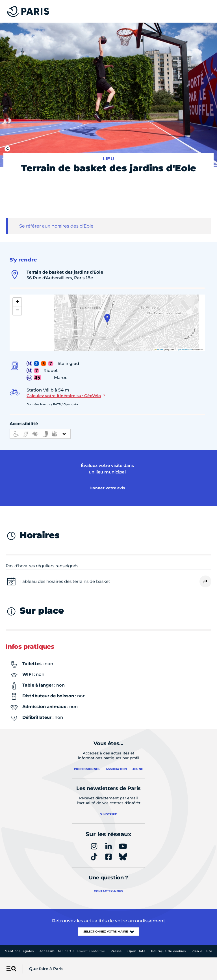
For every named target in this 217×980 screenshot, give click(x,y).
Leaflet (159, 350)
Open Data (136, 951)
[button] (107, 318)
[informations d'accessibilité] (40, 434)
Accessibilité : (72, 951)
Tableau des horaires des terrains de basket (65, 581)
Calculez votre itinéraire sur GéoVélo (64, 396)
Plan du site (202, 951)
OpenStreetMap (184, 350)
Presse (116, 951)
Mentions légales (19, 951)
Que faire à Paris (46, 969)
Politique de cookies (169, 951)
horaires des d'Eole (72, 226)
